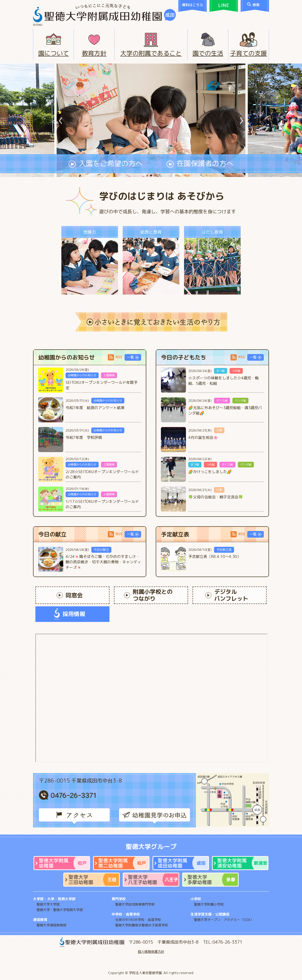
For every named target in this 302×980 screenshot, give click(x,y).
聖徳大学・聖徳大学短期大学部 (60, 910)
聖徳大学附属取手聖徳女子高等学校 (142, 925)
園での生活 (208, 53)
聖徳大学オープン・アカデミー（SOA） (224, 920)
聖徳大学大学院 (48, 904)
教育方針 (94, 53)
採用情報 (70, 614)
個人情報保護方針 (151, 952)
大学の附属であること (151, 53)
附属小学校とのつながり (148, 595)
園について (54, 53)
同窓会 (70, 595)
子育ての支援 (248, 53)
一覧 (133, 357)
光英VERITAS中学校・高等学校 (138, 920)
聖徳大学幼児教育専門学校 (135, 904)
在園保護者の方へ (200, 164)
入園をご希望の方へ (106, 164)
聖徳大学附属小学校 (209, 904)
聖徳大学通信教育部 (51, 925)
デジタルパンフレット (227, 595)
